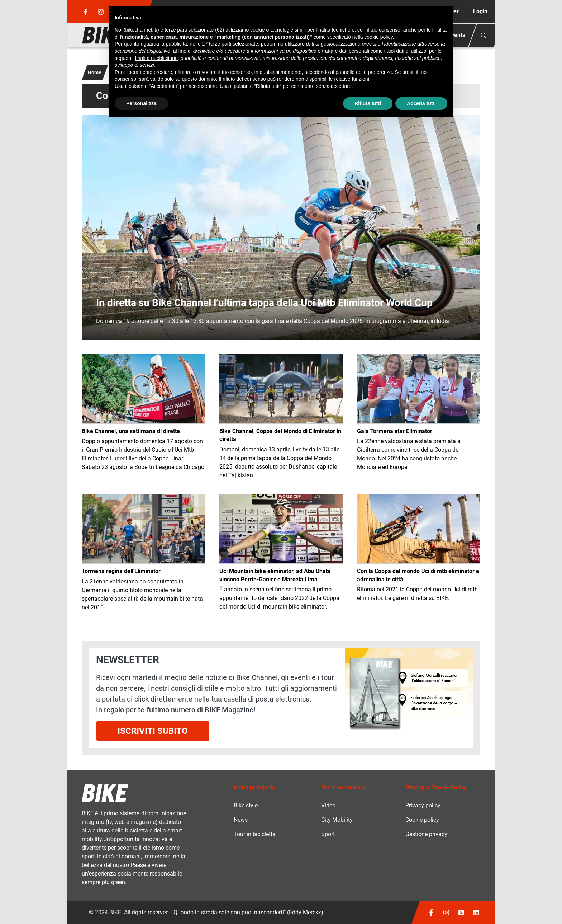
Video (328, 805)
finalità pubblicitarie (156, 58)
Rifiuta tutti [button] (368, 103)
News (241, 820)
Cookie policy (422, 820)
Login (480, 11)
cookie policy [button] (378, 37)
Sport (328, 834)
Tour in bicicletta (255, 834)
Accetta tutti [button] (421, 103)
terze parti (220, 44)
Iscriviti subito (153, 731)
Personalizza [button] (141, 103)
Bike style (246, 805)
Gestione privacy (426, 834)
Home (95, 72)
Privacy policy (423, 805)
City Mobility (337, 820)
